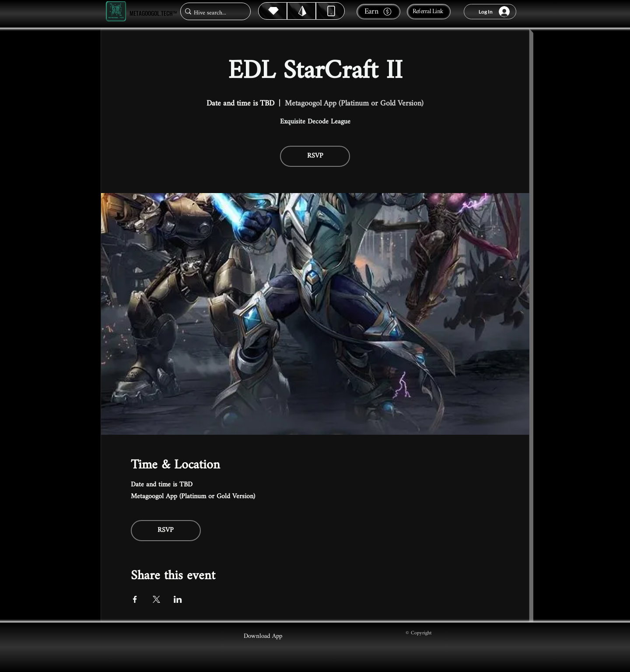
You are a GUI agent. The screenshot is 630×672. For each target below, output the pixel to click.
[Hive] (273, 11)
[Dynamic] (330, 11)
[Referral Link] (429, 12)
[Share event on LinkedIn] (178, 599)
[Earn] (378, 12)
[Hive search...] (213, 13)
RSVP (315, 156)
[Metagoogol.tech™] (116, 12)
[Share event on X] (156, 599)
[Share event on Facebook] (135, 599)
